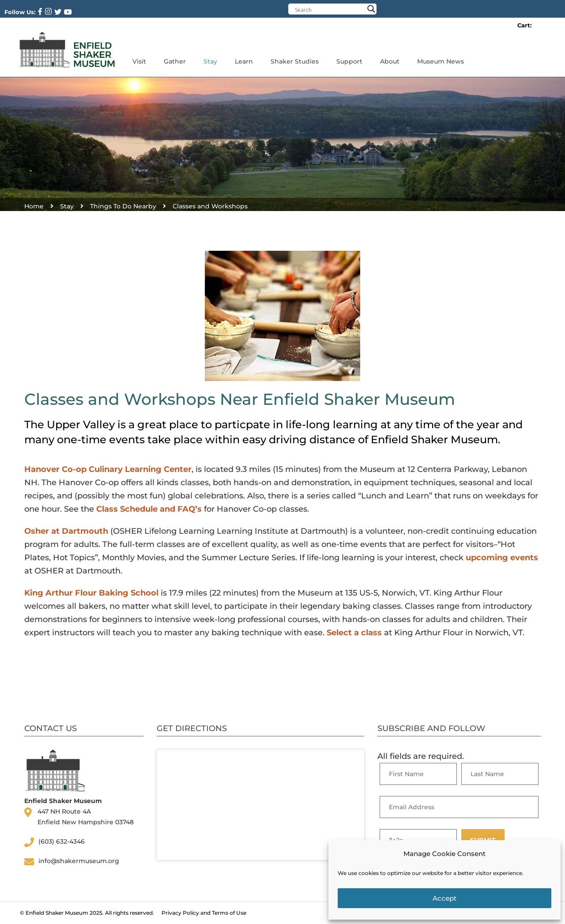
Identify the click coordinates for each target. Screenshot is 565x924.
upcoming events (502, 558)
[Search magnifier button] (371, 9)
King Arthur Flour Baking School (91, 593)
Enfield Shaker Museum (57, 913)
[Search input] (329, 10)
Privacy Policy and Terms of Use (204, 913)
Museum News (441, 61)
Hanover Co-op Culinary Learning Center (108, 469)
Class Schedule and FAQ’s (149, 509)
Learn (244, 61)
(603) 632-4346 (62, 841)
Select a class (354, 633)
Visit (139, 61)
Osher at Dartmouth (66, 531)
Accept (444, 898)
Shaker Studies (295, 61)
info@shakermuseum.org (79, 861)
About (390, 61)
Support (349, 61)
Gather (175, 61)
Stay (210, 61)
